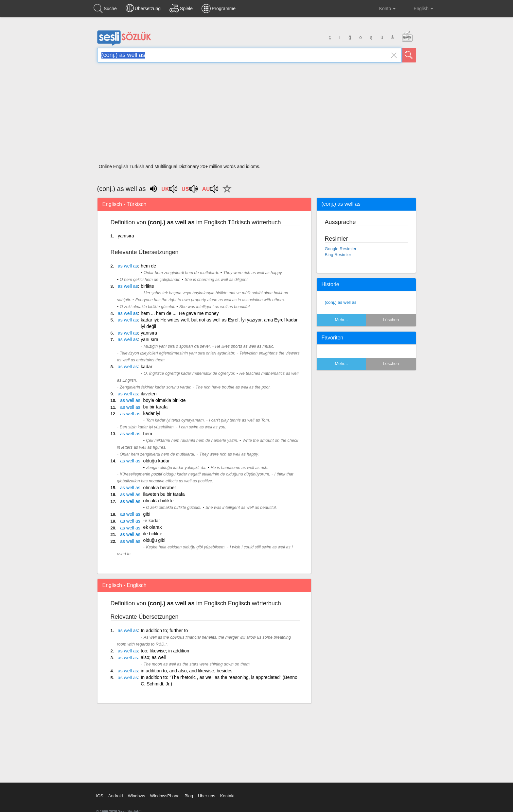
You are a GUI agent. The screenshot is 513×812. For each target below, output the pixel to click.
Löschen (391, 320)
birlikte (147, 286)
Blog (189, 796)
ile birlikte (153, 534)
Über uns (207, 796)
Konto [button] (382, 9)
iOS (100, 796)
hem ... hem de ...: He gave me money (180, 313)
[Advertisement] (257, 115)
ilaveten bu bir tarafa (164, 494)
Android (116, 796)
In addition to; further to (164, 631)
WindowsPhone (165, 796)
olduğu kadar (157, 461)
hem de (148, 266)
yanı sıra (150, 339)
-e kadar (152, 521)
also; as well (153, 657)
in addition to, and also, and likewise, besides (186, 671)
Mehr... (341, 320)
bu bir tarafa (156, 407)
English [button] (419, 8)
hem (148, 434)
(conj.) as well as (341, 302)
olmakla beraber (160, 488)
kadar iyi (152, 413)
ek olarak (153, 527)
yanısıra (126, 236)
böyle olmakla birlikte (165, 400)
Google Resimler (341, 249)
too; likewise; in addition (165, 651)
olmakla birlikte (159, 501)
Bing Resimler (338, 255)
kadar (146, 367)
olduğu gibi (154, 540)
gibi (147, 514)
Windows (137, 796)
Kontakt (227, 796)
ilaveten (149, 394)
